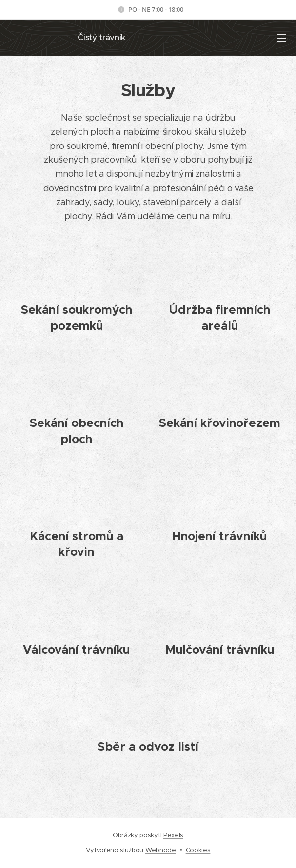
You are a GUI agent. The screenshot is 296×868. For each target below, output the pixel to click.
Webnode (161, 850)
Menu (281, 38)
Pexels (173, 835)
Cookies (198, 850)
